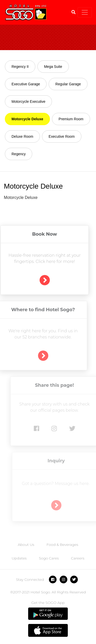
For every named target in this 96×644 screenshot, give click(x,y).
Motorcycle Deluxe (27, 119)
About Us (26, 545)
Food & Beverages (62, 545)
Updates (19, 558)
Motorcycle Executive (28, 102)
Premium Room (71, 119)
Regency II (20, 67)
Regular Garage (68, 84)
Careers (78, 558)
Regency (19, 154)
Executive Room (62, 136)
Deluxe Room (22, 136)
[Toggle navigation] (85, 12)
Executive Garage (26, 84)
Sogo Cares (49, 558)
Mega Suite (53, 67)
